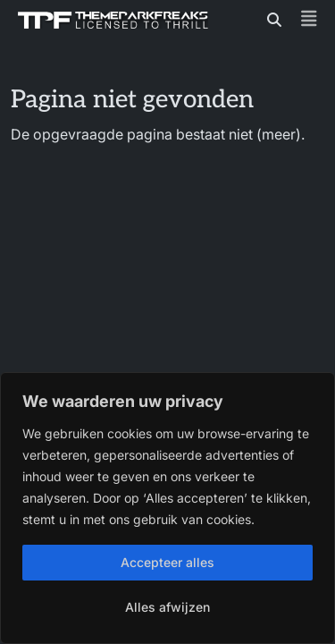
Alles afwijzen (167, 607)
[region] (167, 508)
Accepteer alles (167, 562)
